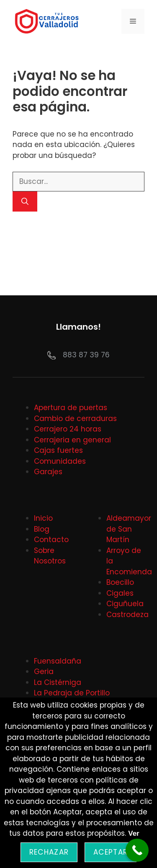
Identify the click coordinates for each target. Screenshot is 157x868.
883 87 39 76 (86, 355)
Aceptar (111, 852)
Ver (134, 833)
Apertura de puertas (71, 408)
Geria (44, 672)
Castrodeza (127, 615)
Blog (42, 529)
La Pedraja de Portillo (72, 693)
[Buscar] (25, 201)
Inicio (43, 518)
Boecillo (120, 582)
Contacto (51, 540)
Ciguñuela (125, 604)
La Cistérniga (58, 682)
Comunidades (60, 461)
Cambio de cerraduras (75, 418)
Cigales (120, 593)
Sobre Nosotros (50, 556)
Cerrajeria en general (72, 440)
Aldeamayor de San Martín (129, 529)
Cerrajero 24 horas (68, 429)
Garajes (48, 472)
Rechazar (49, 852)
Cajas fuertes (58, 450)
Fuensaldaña (58, 661)
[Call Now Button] (137, 850)
